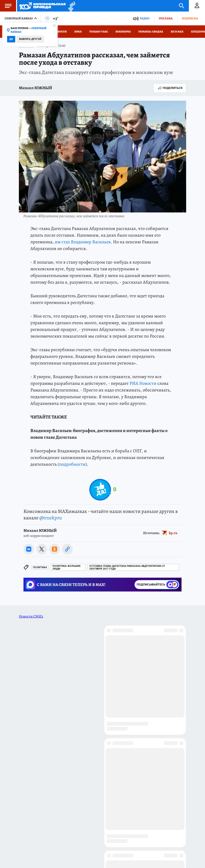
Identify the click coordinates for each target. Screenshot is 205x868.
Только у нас (99, 32)
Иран (78, 32)
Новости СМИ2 (31, 616)
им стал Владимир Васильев (83, 242)
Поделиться (170, 88)
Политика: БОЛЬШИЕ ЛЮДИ (66, 567)
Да (11, 39)
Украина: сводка (151, 32)
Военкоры (123, 32)
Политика (40, 567)
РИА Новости (143, 383)
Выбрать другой (30, 39)
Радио (145, 18)
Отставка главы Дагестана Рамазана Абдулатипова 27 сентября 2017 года (127, 567)
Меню (6, 6)
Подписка (190, 18)
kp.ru (173, 533)
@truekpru (51, 518)
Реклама (166, 18)
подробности (72, 464)
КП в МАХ (177, 32)
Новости (60, 32)
